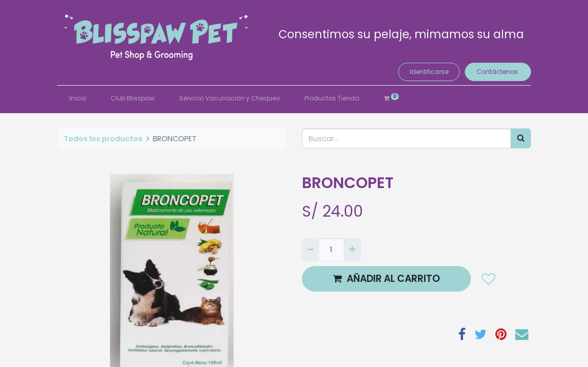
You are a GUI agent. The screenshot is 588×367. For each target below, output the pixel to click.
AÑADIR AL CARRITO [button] (386, 279)
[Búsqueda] (521, 138)
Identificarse (429, 72)
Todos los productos (103, 139)
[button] (488, 279)
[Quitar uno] (311, 250)
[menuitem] (78, 98)
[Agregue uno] (352, 250)
